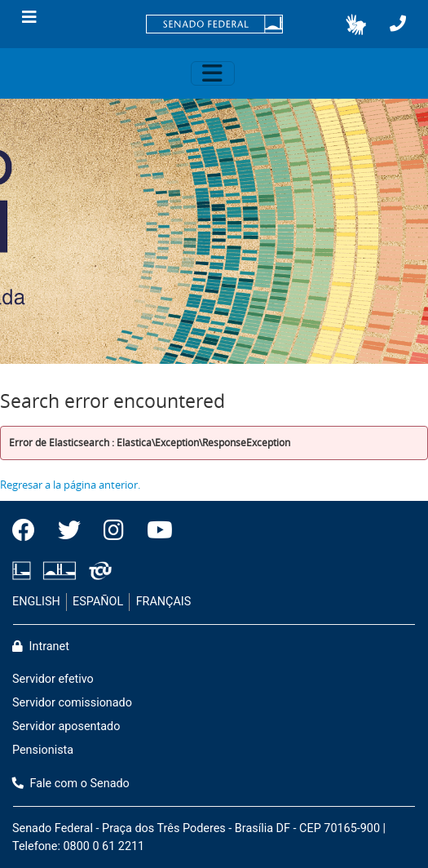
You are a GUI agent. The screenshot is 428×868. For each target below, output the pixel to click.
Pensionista (43, 750)
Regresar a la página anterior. (70, 485)
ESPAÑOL (98, 602)
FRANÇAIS (164, 602)
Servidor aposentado (66, 726)
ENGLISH (36, 602)
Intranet (41, 647)
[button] (356, 24)
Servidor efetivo (53, 679)
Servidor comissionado (72, 703)
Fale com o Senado (71, 784)
